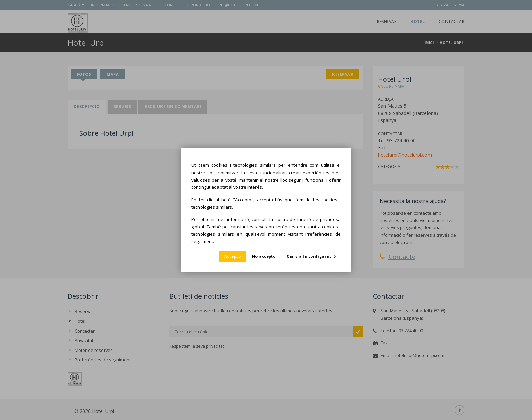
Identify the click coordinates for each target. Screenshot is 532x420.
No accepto (264, 256)
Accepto (233, 256)
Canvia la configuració (311, 256)
